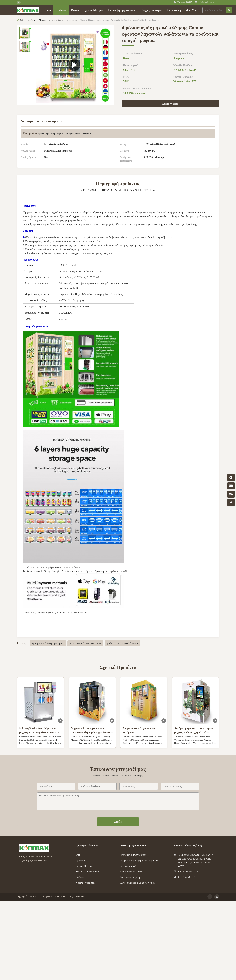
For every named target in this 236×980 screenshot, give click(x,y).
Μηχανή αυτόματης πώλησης (51, 20)
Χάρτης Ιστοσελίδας (85, 883)
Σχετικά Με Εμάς (94, 10)
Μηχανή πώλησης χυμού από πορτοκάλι (140, 861)
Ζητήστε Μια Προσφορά (87, 872)
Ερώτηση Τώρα (170, 104)
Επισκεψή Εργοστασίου (122, 10)
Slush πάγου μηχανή (130, 877)
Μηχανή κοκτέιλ (128, 866)
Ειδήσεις (80, 877)
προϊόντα (32, 20)
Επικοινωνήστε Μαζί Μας (182, 10)
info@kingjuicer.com (207, 2)
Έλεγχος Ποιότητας (151, 10)
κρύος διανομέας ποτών (132, 872)
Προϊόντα (61, 10)
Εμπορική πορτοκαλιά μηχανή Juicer (138, 883)
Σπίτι (48, 10)
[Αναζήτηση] (229, 10)
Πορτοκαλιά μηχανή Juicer (133, 855)
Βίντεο (75, 10)
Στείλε (118, 822)
